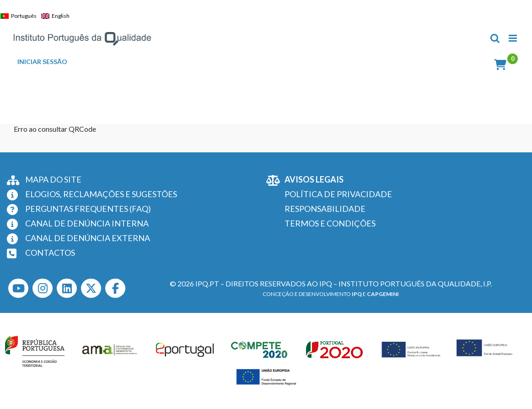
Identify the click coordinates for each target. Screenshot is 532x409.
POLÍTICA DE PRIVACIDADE (338, 194)
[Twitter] (91, 288)
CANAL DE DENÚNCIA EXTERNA (88, 238)
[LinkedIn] (67, 288)
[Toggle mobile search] (495, 38)
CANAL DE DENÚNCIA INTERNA (87, 223)
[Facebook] (115, 288)
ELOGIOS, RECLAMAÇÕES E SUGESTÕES (101, 194)
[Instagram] (43, 288)
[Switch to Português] (21, 16)
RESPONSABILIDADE (325, 209)
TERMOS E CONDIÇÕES (330, 223)
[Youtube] (18, 288)
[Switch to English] (58, 16)
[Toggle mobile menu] (513, 38)
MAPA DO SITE (53, 179)
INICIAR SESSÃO (42, 62)
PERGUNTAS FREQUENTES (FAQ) (88, 209)
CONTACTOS (50, 253)
